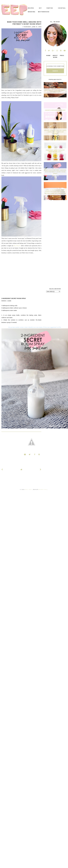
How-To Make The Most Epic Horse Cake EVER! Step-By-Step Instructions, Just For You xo (55, 192)
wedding (32, 12)
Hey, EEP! (29, 490)
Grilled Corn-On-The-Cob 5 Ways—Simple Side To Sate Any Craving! (55, 132)
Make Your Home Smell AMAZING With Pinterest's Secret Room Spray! (55, 172)
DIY (40, 8)
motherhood (44, 12)
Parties (50, 8)
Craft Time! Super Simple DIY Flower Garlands (55, 151)
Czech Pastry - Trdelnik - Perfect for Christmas (55, 91)
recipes (31, 8)
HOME (48, 55)
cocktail (62, 8)
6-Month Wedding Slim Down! (55, 110)
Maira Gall (43, 490)
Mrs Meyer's (17, 246)
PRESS (62, 55)
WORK (55, 57)
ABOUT (55, 55)
